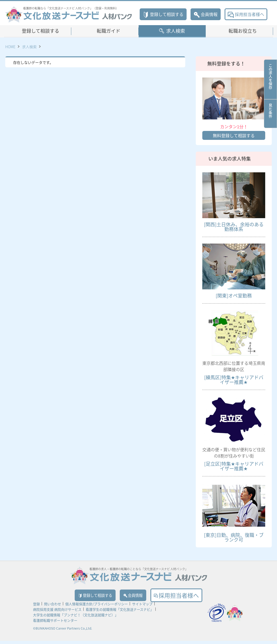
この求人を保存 (270, 79)
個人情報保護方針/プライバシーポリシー (97, 607)
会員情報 (206, 14)
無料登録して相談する (234, 135)
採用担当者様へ (246, 14)
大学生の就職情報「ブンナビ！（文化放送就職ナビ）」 (76, 618)
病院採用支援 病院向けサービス (57, 612)
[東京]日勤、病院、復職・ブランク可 (234, 537)
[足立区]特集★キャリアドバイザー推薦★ (234, 466)
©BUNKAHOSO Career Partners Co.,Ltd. (63, 631)
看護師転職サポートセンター (55, 623)
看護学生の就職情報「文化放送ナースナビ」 (120, 612)
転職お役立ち (243, 31)
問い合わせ (53, 607)
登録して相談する (163, 14)
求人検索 (176, 31)
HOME (10, 47)
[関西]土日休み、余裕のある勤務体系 (234, 227)
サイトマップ (142, 607)
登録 (36, 607)
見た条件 (270, 114)
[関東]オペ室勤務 (234, 296)
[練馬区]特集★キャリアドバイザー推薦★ (234, 380)
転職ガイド (108, 31)
